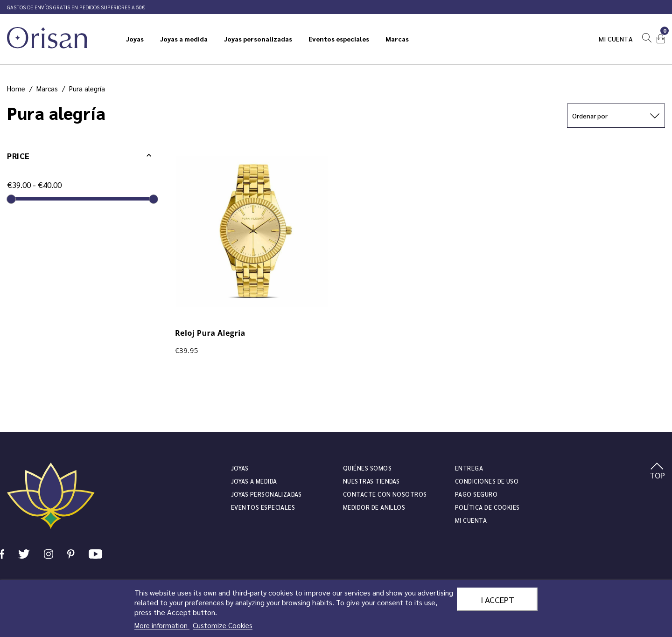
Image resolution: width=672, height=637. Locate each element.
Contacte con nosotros (385, 494)
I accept (497, 599)
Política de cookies (487, 507)
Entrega (469, 468)
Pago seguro (476, 494)
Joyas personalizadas (266, 494)
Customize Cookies (223, 625)
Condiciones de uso (487, 481)
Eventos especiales (263, 507)
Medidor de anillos (374, 507)
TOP (657, 471)
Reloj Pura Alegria (210, 333)
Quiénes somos (367, 468)
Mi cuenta (616, 39)
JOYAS (240, 468)
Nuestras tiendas (371, 481)
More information (162, 625)
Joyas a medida (254, 481)
